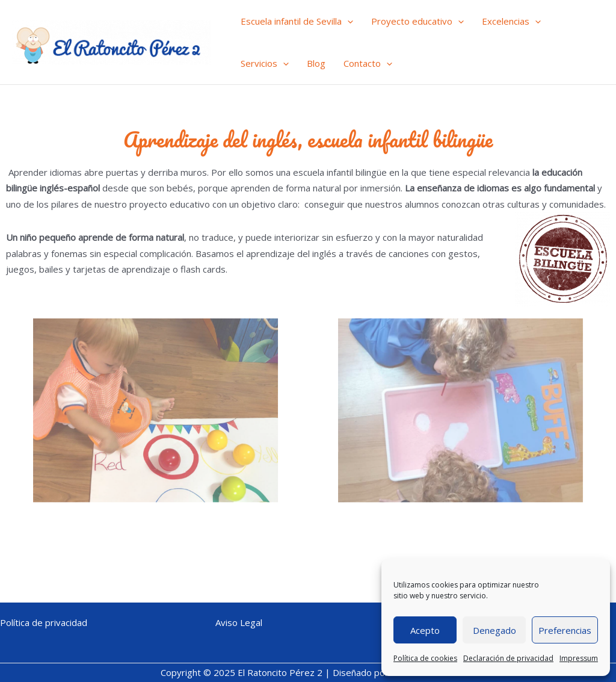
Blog (316, 63)
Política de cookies (425, 658)
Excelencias (511, 21)
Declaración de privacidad (508, 658)
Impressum (579, 658)
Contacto (368, 63)
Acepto (425, 630)
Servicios (265, 63)
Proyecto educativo (417, 21)
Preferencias (565, 630)
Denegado (494, 630)
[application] (347, 21)
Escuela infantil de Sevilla (297, 21)
